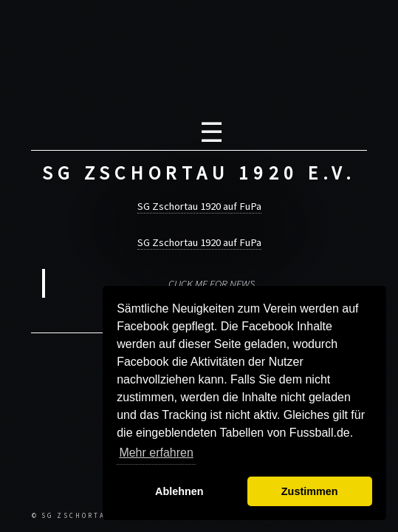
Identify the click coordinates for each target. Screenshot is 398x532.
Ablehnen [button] (179, 491)
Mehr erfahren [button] (156, 453)
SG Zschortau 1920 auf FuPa (199, 206)
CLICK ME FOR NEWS (212, 284)
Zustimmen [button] (310, 491)
